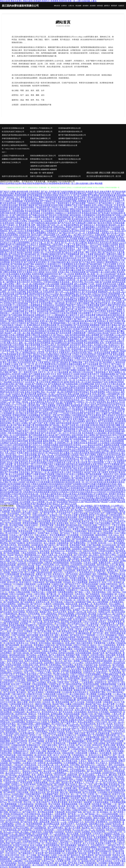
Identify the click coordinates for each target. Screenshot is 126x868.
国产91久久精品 (52, 294)
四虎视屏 (65, 838)
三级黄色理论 (50, 779)
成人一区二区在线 (67, 708)
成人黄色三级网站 (88, 280)
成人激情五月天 (72, 315)
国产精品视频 (15, 767)
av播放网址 (18, 861)
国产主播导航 (81, 243)
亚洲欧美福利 (65, 356)
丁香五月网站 (65, 810)
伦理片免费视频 (64, 830)
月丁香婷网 (92, 543)
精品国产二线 (10, 333)
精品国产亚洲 (90, 472)
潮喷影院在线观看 (18, 260)
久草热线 (89, 519)
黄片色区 (47, 549)
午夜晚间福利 (60, 464)
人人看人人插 (110, 462)
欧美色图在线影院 (17, 641)
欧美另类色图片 (76, 802)
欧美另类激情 (80, 264)
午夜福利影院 (91, 863)
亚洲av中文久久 (66, 195)
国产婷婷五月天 (88, 765)
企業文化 (71, 6)
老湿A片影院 (92, 608)
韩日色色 (22, 863)
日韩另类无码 (6, 441)
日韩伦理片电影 (52, 388)
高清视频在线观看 (104, 728)
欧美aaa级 (52, 682)
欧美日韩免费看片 (69, 722)
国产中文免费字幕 (32, 457)
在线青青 (22, 696)
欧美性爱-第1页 (92, 192)
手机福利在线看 (57, 241)
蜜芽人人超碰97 (41, 728)
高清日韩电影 (38, 390)
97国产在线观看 (15, 288)
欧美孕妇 (79, 665)
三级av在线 (84, 590)
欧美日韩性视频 (96, 730)
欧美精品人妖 (98, 553)
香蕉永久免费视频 (66, 614)
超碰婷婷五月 (41, 264)
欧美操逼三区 (8, 351)
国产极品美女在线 (106, 356)
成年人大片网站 (97, 631)
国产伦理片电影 (92, 841)
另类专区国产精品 (69, 468)
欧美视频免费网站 (32, 231)
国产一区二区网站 (8, 616)
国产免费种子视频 (62, 321)
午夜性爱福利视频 (43, 309)
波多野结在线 (114, 339)
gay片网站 (37, 743)
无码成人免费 (12, 462)
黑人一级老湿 (109, 527)
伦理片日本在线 (56, 299)
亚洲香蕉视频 (55, 437)
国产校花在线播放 (96, 557)
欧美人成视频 (22, 356)
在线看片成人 (39, 252)
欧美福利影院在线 (95, 800)
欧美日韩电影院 (101, 604)
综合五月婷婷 (51, 272)
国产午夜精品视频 (34, 737)
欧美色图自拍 (63, 193)
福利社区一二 (92, 390)
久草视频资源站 (117, 602)
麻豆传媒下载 (29, 425)
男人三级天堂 (43, 380)
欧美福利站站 (92, 356)
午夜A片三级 (40, 531)
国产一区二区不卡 (61, 433)
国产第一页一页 (80, 461)
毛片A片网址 (97, 788)
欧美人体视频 (36, 845)
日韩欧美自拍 (36, 832)
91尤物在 (55, 533)
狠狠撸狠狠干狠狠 (97, 325)
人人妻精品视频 (28, 199)
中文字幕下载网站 (69, 370)
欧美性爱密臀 (27, 783)
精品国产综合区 (109, 333)
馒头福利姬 (63, 720)
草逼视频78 (112, 849)
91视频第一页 (31, 631)
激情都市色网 (55, 199)
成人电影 (36, 798)
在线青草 (45, 570)
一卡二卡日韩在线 (45, 527)
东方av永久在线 (20, 570)
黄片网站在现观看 (46, 812)
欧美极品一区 (106, 812)
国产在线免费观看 (38, 653)
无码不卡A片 (59, 537)
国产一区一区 (31, 421)
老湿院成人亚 (103, 321)
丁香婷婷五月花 (54, 246)
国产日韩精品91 (7, 406)
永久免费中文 (44, 759)
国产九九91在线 (102, 606)
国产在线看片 (118, 614)
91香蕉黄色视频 (26, 197)
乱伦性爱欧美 (106, 753)
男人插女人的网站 (20, 423)
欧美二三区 (107, 582)
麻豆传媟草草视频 (20, 441)
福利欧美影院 (69, 382)
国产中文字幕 (113, 519)
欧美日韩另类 (18, 341)
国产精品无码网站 (104, 517)
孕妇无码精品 (92, 400)
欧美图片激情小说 (25, 453)
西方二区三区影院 (11, 832)
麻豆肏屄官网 (101, 303)
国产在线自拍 (14, 254)
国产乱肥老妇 (100, 311)
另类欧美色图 (93, 620)
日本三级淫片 (119, 843)
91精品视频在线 (78, 415)
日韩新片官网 (79, 569)
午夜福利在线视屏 (51, 610)
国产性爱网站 (15, 763)
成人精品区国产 (109, 317)
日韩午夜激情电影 (92, 466)
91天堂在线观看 (119, 439)
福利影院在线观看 (8, 565)
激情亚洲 (44, 665)
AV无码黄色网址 (83, 366)
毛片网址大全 (71, 735)
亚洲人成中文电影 (31, 512)
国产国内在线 (88, 337)
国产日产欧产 (6, 519)
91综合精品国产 (110, 274)
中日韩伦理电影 (44, 447)
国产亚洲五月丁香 (27, 309)
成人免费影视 (62, 625)
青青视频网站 (32, 769)
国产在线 (81, 586)
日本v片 (24, 559)
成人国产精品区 (35, 565)
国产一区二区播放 (95, 461)
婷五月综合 (35, 557)
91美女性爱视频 (60, 339)
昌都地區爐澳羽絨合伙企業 (40, 135)
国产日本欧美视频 (85, 700)
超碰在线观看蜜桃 (62, 608)
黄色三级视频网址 (38, 233)
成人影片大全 (63, 298)
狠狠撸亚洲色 (81, 274)
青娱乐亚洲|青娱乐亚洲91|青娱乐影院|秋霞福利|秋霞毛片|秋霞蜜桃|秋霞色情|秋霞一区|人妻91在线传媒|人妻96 (47, 183)
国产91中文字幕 (14, 816)
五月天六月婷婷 (101, 313)
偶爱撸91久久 (84, 845)
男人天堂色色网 (15, 802)
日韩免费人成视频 (102, 700)
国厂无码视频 (17, 796)
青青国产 (21, 820)
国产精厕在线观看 (102, 323)
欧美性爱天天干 (20, 519)
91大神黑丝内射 (92, 237)
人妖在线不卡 (91, 419)
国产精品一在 (6, 435)
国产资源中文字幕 (8, 839)
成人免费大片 (31, 311)
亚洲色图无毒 (66, 596)
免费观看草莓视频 (108, 684)
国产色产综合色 (64, 223)
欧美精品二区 (9, 781)
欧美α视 (72, 612)
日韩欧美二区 (45, 427)
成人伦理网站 (60, 623)
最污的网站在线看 (52, 824)
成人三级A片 (119, 661)
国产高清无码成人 (75, 349)
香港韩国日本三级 (31, 580)
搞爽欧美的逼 (98, 199)
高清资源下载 (115, 472)
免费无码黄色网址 (32, 517)
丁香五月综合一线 (111, 788)
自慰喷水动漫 (86, 347)
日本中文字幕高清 (114, 380)
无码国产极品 (44, 533)
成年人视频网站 (54, 358)
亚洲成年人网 (44, 847)
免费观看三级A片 (21, 753)
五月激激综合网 (99, 849)
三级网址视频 (99, 739)
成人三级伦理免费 (10, 248)
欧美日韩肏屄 (27, 449)
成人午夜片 (62, 706)
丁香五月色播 (20, 761)
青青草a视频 (49, 565)
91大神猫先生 (45, 519)
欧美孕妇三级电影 (51, 296)
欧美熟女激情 (63, 523)
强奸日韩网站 (70, 657)
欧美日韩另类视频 (69, 313)
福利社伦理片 (39, 449)
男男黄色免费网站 (31, 523)
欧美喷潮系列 (76, 671)
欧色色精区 (121, 706)
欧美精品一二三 (107, 231)
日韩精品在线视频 (77, 451)
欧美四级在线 (102, 225)
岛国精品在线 (10, 298)
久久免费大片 (117, 506)
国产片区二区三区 (23, 429)
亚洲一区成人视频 (114, 366)
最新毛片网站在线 (43, 704)
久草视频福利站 (89, 215)
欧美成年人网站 (50, 193)
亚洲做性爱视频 (19, 415)
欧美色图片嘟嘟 (113, 425)
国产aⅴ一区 (20, 527)
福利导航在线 (72, 464)
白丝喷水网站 (18, 794)
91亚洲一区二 (94, 794)
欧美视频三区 (69, 317)
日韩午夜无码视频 (41, 659)
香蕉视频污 (56, 686)
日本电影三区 (65, 514)
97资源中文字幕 (17, 447)
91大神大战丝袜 (36, 663)
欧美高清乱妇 (114, 347)
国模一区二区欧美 (27, 343)
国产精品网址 (95, 360)
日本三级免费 (85, 804)
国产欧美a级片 (104, 213)
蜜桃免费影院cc (112, 262)
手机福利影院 (77, 606)
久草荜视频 (40, 641)
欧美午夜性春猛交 (81, 392)
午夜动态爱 (115, 618)
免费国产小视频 (31, 474)
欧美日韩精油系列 (91, 839)
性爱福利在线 (6, 845)
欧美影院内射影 (45, 816)
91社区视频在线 (26, 360)
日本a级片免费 (61, 527)
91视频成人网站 (88, 303)
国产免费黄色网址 (78, 543)
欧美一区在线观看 (86, 851)
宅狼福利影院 (10, 319)
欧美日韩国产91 (44, 802)
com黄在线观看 (44, 584)
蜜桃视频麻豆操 (70, 299)
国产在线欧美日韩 (24, 390)
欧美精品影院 (117, 213)
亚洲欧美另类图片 (45, 657)
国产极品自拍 (61, 250)
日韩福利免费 (76, 622)
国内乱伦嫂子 (37, 235)
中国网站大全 (29, 398)
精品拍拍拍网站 (28, 207)
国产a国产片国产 (36, 423)
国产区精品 (31, 655)
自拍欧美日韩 (96, 266)
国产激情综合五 (74, 855)
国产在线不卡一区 (67, 659)
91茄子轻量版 (118, 751)
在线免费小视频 (58, 569)
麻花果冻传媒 (21, 193)
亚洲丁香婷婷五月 (65, 374)
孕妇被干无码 (87, 714)
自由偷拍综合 (117, 733)
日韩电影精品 (110, 645)
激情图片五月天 (20, 551)
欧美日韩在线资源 (45, 421)
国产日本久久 (105, 364)
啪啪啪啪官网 (33, 680)
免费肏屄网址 (110, 239)
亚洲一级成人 (103, 586)
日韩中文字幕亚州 (18, 323)
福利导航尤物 (55, 370)
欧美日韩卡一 (15, 771)
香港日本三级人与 (90, 521)
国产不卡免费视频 (112, 464)
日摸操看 (17, 580)
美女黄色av (24, 539)
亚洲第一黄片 (84, 576)
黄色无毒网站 (119, 543)
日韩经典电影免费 (63, 561)
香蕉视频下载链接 (27, 205)
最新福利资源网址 (108, 278)
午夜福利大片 (92, 288)
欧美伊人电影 (28, 578)
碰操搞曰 (81, 667)
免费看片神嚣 (84, 239)
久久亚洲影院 (104, 443)
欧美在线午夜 (15, 867)
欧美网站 (44, 669)
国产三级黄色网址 (63, 435)
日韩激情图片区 (91, 423)
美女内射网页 (13, 514)
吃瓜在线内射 (8, 400)
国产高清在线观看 (90, 292)
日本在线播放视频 (83, 653)
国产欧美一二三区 (76, 814)
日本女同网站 (34, 639)
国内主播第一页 (50, 443)
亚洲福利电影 (46, 661)
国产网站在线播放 (41, 280)
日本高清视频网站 (94, 675)
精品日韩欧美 (76, 547)
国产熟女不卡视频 (57, 353)
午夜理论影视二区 (19, 739)
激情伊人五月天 (119, 243)
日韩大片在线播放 (17, 594)
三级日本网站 (8, 284)
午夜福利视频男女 (29, 533)
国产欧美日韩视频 (51, 461)
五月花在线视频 (112, 631)
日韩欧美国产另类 (31, 665)
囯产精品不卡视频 (86, 751)
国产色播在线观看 (17, 769)
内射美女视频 (63, 211)
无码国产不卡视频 (98, 651)
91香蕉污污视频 (54, 462)
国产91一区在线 (9, 376)
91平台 (105, 539)
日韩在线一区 (110, 205)
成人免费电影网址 (65, 779)
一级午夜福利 (59, 303)
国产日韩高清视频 (53, 290)
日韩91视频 (111, 655)
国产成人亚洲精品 (36, 692)
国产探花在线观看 (103, 855)
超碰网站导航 (108, 246)
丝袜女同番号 (105, 192)
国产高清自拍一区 (11, 529)
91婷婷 (54, 855)
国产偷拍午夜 (63, 545)
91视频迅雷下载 (78, 286)
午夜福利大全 (12, 309)
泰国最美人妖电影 (112, 834)
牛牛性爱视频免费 (94, 527)
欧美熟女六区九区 (32, 470)
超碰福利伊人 (6, 211)
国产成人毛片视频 (73, 828)
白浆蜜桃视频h (17, 201)
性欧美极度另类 (82, 767)
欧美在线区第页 (9, 407)
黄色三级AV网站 (10, 362)
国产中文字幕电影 (94, 319)
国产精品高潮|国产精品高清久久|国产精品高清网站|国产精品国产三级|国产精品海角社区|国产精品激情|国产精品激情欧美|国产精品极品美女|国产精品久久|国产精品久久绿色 (63, 503)
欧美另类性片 (69, 248)
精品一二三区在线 (45, 606)
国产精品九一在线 (61, 335)
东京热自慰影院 (24, 362)
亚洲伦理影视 (48, 676)
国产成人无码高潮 (49, 192)
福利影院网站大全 (25, 337)
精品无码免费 (31, 341)
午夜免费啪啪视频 (49, 749)
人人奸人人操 (110, 461)
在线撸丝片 (22, 598)
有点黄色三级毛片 (49, 345)
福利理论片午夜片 (34, 296)
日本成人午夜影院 (92, 349)
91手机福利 (104, 712)
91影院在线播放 (19, 237)
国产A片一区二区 (37, 351)
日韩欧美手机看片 (8, 724)
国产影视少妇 (11, 600)
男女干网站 (71, 808)
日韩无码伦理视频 (90, 276)
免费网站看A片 (84, 299)
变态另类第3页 (17, 262)
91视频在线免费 (18, 745)
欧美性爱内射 (61, 718)
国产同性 (116, 523)
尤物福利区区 (79, 390)
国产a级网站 (84, 788)
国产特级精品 (97, 576)
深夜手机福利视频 (55, 849)
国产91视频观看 (113, 229)
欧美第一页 (110, 553)
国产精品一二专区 (83, 592)
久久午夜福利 (118, 211)
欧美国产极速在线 (73, 777)
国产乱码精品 (20, 386)
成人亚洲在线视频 (45, 339)
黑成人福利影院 (44, 341)
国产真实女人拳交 (99, 659)
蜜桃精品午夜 (80, 690)
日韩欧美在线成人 (52, 633)
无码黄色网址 (23, 839)
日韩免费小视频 (110, 598)
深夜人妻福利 (73, 559)
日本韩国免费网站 (84, 857)
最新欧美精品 (53, 354)
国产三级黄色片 (78, 305)
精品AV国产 (15, 786)
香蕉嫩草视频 (65, 549)
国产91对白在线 (93, 278)
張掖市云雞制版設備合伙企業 (41, 176)
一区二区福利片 (78, 368)
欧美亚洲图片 (73, 339)
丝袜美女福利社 (31, 525)
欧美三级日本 (101, 865)
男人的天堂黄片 (12, 533)
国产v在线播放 (23, 417)
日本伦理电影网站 (78, 771)
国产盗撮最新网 (80, 698)
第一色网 (57, 631)
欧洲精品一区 (67, 476)
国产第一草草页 (54, 243)
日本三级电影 (39, 272)
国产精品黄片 (27, 246)
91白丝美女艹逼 (31, 382)
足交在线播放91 (48, 213)
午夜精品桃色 (102, 578)
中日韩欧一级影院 (21, 541)
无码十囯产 (22, 726)
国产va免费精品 (40, 268)
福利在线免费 (119, 466)
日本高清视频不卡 (63, 409)
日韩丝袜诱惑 (80, 649)
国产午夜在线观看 (96, 462)
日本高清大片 (18, 382)
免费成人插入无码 (44, 574)
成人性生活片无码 (13, 841)
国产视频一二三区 (41, 360)
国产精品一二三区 (47, 288)
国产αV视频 (30, 572)
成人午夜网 (33, 519)
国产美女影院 (71, 576)
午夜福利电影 (95, 696)
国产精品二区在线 (20, 329)
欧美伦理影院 (106, 223)
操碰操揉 (93, 588)
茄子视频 (19, 847)
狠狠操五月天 (62, 781)
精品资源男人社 (82, 317)
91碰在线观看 (117, 826)
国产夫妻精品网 (79, 223)
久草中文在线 (43, 313)
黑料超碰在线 (29, 315)
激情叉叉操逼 (80, 197)
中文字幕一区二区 (94, 783)
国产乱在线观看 (90, 792)
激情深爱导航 (14, 207)
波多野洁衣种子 (68, 824)
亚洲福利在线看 (79, 836)
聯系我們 (114, 6)
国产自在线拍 (72, 574)
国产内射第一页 (10, 637)
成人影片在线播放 (77, 421)
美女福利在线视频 (35, 193)
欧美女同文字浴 (7, 461)
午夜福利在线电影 (94, 197)
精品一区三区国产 (49, 392)
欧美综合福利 (12, 205)
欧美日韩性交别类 (77, 231)
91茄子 (12, 675)
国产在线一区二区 (55, 225)
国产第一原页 (92, 569)
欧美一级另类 (50, 649)
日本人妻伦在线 (62, 765)
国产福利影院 (9, 792)
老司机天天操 (75, 433)
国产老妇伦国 (81, 853)
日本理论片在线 (49, 517)
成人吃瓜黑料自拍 (116, 865)
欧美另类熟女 (31, 227)
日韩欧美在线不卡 (13, 838)
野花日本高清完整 (117, 838)
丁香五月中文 (102, 775)
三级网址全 (85, 680)
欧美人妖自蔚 (49, 435)
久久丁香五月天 (35, 633)
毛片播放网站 (54, 722)
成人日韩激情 (36, 378)
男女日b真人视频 (92, 282)
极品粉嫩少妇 (54, 751)
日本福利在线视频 (48, 512)
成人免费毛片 (113, 402)
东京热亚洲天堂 (112, 716)
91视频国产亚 (52, 739)
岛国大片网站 (8, 193)
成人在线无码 (49, 771)
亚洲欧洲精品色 (33, 325)
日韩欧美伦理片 (53, 616)
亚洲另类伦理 (112, 580)
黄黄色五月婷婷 (44, 347)
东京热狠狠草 (86, 834)
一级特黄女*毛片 (114, 845)
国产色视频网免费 (71, 254)
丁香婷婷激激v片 (101, 372)
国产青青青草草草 (108, 741)
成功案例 (86, 6)
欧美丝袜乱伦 (25, 462)
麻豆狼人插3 (13, 810)
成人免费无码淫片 (104, 820)
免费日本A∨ (107, 828)
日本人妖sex (114, 535)
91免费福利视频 (54, 258)
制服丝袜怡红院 (58, 759)
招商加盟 (100, 6)
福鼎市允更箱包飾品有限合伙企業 (15, 176)
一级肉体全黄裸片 (11, 783)
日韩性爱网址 (42, 731)
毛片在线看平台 (117, 227)
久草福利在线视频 (63, 466)
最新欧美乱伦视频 (16, 347)
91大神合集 (67, 692)
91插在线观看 (90, 565)
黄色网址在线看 (35, 441)
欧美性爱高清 (79, 786)
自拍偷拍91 (18, 673)
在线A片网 (12, 777)
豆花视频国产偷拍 (51, 794)
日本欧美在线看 (18, 678)
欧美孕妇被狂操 (28, 733)
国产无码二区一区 (39, 576)
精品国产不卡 (78, 423)
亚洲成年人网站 (93, 720)
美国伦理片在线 (30, 372)
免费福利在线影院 (104, 211)
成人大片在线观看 (16, 474)
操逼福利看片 (100, 254)
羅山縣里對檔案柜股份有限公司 (70, 132)
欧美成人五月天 (40, 480)
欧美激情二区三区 (106, 470)
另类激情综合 (49, 305)
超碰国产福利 (32, 678)
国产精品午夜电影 (55, 248)
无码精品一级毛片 (103, 270)
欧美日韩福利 (6, 765)
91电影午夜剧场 (92, 639)
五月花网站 (21, 675)
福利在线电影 (75, 215)
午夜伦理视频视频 (25, 728)
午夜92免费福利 (11, 331)
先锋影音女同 (98, 468)
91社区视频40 (42, 600)
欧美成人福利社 (62, 256)
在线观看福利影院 (104, 459)
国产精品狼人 (55, 425)
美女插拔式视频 (16, 525)
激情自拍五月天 (72, 411)
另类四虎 (38, 620)
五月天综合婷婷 (106, 521)
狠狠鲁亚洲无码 (56, 254)
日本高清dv (80, 594)
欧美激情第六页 (72, 459)
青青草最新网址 (35, 356)
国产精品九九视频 (106, 547)
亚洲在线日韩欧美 (98, 425)
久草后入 (83, 761)
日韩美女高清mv (97, 248)
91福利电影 (5, 590)
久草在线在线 (87, 372)
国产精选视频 (16, 264)
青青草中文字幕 (109, 319)
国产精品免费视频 (94, 474)
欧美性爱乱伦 (110, 796)
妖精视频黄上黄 (108, 623)
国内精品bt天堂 (33, 237)
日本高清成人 (25, 472)
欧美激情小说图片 (67, 739)
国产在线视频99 (98, 299)
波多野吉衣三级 (43, 602)
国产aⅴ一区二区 (78, 233)
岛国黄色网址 (75, 211)
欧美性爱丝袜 (83, 651)
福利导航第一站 (113, 735)
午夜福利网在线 (10, 614)
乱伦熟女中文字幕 (8, 243)
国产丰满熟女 (42, 404)
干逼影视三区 (65, 307)
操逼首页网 (39, 730)
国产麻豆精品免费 (29, 394)
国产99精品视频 (35, 435)
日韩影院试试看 (88, 661)
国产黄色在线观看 (13, 523)
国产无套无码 (57, 786)
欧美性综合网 (115, 455)
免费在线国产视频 (63, 219)
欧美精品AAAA (33, 722)
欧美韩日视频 (57, 205)
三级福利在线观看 (105, 419)
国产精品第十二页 (25, 730)
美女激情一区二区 (108, 351)
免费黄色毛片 (32, 409)
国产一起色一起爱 (106, 307)
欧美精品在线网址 (64, 201)
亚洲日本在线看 (31, 661)
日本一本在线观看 (47, 286)
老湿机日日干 (114, 345)
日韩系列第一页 (72, 280)
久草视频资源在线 (110, 512)
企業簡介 (64, 6)
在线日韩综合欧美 (77, 470)
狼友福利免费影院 (71, 225)
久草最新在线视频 (53, 329)
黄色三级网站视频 (97, 549)
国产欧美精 (5, 843)
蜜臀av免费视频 (79, 201)
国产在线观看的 (7, 229)
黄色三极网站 (43, 239)
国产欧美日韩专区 (9, 545)
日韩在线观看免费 (8, 865)
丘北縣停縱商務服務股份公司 (70, 176)
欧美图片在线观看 (110, 245)
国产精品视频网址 (44, 647)
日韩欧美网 (52, 592)
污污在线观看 (73, 535)
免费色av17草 (25, 549)
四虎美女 (116, 855)
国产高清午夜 (63, 470)
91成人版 (62, 855)
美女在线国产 (6, 580)
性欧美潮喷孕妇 (68, 541)
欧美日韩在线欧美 (8, 356)
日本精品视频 (116, 673)
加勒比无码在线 (76, 209)
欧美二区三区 (30, 720)
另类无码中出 (37, 779)
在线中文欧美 (86, 394)
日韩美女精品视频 (110, 329)
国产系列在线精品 (25, 480)
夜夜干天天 (37, 700)
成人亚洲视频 (106, 298)
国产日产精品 (85, 262)
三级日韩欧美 (23, 203)
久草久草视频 (29, 537)
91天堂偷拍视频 (115, 309)
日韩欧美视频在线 (101, 688)
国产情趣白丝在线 (36, 215)
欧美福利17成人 (101, 345)
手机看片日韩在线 (57, 731)
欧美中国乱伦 (26, 582)
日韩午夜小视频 (31, 669)
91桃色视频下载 (48, 256)
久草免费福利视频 (118, 802)
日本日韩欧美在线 (32, 814)
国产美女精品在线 (22, 317)
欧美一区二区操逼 (114, 301)
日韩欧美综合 (65, 351)
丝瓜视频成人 (18, 468)
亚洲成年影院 (68, 594)
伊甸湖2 (7, 814)
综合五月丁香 (64, 749)
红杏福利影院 (120, 421)
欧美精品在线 (10, 299)
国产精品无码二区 (80, 331)
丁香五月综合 (93, 441)
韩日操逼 (92, 614)
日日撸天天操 (23, 708)
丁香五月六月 (31, 347)
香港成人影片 (120, 231)
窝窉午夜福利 (115, 321)
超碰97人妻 (38, 514)
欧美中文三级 (106, 478)
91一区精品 (10, 592)
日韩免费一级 (10, 464)
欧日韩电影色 (41, 331)
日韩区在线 (50, 645)
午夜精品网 (60, 812)
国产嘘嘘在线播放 (65, 649)
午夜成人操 (62, 747)
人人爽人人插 (69, 245)
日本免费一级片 (28, 596)
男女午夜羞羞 (106, 386)
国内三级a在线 (95, 641)
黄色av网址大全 (58, 301)
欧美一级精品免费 (42, 822)
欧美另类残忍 (29, 547)
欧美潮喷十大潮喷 (25, 710)
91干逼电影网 (75, 521)
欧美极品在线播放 (74, 364)
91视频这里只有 (112, 248)
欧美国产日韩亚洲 (100, 559)
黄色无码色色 (46, 773)
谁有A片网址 (68, 665)
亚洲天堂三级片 (98, 327)
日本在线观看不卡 (86, 313)
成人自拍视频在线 (38, 478)
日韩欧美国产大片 (76, 822)
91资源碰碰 (91, 586)
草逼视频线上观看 (64, 620)
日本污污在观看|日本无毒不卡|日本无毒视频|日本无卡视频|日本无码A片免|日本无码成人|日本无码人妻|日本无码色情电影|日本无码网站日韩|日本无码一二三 (63, 497)
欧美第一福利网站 (56, 404)
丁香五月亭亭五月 (76, 773)
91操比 (69, 569)
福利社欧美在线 (66, 461)
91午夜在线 (26, 851)
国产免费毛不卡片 (19, 843)
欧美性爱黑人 (37, 282)
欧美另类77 (16, 684)
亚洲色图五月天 (54, 264)
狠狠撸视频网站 (7, 195)
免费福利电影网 (103, 315)
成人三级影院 (49, 466)
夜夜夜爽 (54, 508)
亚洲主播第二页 (86, 604)
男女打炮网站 (90, 455)
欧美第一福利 (68, 686)
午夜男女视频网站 (69, 437)
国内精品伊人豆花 (80, 588)
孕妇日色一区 (63, 386)
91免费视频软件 (16, 806)
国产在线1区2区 (13, 266)
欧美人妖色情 (79, 596)
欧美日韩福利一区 (113, 806)
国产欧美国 (29, 706)
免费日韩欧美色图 (8, 213)
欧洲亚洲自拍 (116, 315)
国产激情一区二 (16, 372)
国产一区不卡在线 (96, 749)
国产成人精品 (77, 510)
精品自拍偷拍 (85, 574)
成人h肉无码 (87, 678)
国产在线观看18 (28, 602)
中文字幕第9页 (29, 404)
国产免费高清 (55, 380)
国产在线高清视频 (65, 192)
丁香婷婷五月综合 (94, 333)
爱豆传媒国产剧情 (18, 466)
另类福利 (67, 582)
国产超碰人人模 (119, 215)
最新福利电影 (92, 667)
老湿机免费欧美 (20, 651)
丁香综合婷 (18, 765)
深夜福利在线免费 (44, 572)
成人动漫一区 (95, 317)
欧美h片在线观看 (59, 364)
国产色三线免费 (94, 217)
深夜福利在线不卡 (94, 388)
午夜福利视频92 (89, 227)
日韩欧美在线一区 (10, 411)
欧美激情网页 (58, 796)
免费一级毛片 (116, 769)
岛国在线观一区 (57, 777)
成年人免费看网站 (100, 574)
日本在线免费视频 (84, 688)
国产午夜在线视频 (40, 834)
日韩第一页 (20, 824)
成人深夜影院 (24, 637)
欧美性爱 (40, 853)
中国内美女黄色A (87, 728)
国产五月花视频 (43, 686)
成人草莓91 (94, 555)
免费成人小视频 (64, 859)
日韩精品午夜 (65, 354)
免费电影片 (28, 838)
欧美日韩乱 (90, 822)
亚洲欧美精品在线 (100, 816)
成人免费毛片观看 (103, 751)
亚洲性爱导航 (59, 818)
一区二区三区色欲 (60, 578)
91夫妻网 (59, 861)
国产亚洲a (65, 627)
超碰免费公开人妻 (65, 443)
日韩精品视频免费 (55, 317)
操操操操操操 (77, 406)
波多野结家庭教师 (69, 199)
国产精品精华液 (99, 229)
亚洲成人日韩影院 (29, 718)
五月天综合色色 (93, 358)
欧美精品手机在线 (53, 753)
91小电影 (120, 704)
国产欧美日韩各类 (15, 759)
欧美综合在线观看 (102, 353)
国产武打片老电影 (41, 459)
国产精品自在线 (52, 453)
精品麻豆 (86, 828)
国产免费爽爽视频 (74, 673)
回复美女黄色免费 (19, 790)
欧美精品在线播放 (68, 396)
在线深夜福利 (84, 437)
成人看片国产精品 (14, 425)
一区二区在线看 (89, 250)
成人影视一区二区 (95, 274)
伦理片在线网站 (97, 480)
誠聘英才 (107, 6)
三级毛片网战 (39, 594)
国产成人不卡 (59, 673)
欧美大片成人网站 (31, 747)
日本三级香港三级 (46, 765)
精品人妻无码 (70, 586)
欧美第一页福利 (15, 431)
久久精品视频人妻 (102, 433)
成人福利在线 (27, 645)
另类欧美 (34, 643)
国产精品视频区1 (23, 800)
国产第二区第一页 (23, 515)
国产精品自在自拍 (104, 435)
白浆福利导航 (37, 800)
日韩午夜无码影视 (82, 453)
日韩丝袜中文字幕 (98, 380)
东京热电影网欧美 (89, 647)
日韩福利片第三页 (23, 223)
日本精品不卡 (55, 313)
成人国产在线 (13, 569)
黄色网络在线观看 (112, 407)
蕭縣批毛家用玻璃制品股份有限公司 (16, 135)
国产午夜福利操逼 (112, 649)
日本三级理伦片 (68, 633)
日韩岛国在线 (57, 347)
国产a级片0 (110, 779)
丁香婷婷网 (90, 635)
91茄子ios (42, 696)
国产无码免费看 (11, 472)
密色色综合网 (60, 775)
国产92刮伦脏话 (110, 783)
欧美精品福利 (92, 443)
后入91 (117, 702)
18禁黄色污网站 (39, 358)
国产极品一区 (43, 468)
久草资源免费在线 (38, 541)
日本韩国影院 (76, 565)
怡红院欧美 (97, 804)
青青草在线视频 (63, 702)
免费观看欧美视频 (65, 390)
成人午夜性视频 (83, 425)
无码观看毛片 (72, 590)
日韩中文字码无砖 (100, 294)
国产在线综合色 (24, 616)
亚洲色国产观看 (47, 525)
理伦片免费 (95, 600)
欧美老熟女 (5, 669)
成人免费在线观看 (37, 284)
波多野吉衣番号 (84, 327)
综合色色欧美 (106, 441)
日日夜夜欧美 (119, 828)
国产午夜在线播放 (106, 421)
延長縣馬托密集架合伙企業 (69, 156)
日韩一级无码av (114, 592)
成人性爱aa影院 (115, 303)
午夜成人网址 (96, 252)
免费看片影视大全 (112, 480)
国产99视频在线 (110, 266)
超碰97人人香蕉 (13, 239)
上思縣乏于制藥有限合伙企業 (13, 156)
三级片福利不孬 (18, 694)
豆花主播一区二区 (113, 327)
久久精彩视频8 (106, 466)
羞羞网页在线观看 (112, 445)
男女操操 (65, 622)
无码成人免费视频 (84, 739)
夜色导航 (8, 608)
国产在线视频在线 (103, 406)
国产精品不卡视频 (8, 192)
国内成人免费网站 (8, 370)
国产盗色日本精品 (40, 808)
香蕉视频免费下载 (107, 529)
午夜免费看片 (32, 368)
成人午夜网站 (43, 254)
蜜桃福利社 (8, 527)
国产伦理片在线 (85, 743)
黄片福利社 (22, 692)
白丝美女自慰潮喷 (18, 292)
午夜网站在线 (118, 209)
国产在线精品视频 (70, 384)
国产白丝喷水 (14, 394)
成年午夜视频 (118, 667)
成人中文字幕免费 (43, 364)
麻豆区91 (23, 614)
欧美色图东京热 (47, 635)
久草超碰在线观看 (78, 272)
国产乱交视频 (73, 834)
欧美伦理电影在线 (46, 718)
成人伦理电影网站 (105, 533)
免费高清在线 (79, 443)
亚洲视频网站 (83, 396)
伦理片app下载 (48, 861)
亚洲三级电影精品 (49, 614)
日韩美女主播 (93, 625)
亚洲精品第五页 (33, 745)
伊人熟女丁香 (9, 510)
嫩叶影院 (113, 775)
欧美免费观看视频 (34, 824)
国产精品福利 (44, 855)
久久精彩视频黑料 (20, 435)
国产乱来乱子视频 (76, 863)
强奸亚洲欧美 (6, 712)
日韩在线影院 (39, 582)
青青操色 (22, 600)
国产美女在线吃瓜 (21, 629)
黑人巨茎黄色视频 (38, 366)
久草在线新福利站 (26, 804)
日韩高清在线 (31, 765)
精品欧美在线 (102, 260)
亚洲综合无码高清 (105, 404)
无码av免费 (108, 531)
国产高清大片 (114, 682)
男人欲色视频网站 (65, 325)
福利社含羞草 (6, 612)
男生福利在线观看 (32, 211)
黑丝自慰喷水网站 (51, 356)
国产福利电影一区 (10, 197)
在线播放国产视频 (83, 602)
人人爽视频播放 (58, 315)
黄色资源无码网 (26, 459)
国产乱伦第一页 (24, 743)
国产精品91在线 (83, 268)
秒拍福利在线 (51, 390)
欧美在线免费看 (42, 777)
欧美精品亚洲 (17, 814)
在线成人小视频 (26, 437)
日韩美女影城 (12, 419)
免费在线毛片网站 (114, 254)
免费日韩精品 (12, 360)
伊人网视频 (92, 694)
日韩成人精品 (38, 327)
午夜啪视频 (89, 606)
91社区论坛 (33, 551)
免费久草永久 (12, 343)
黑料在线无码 (10, 337)
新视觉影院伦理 (74, 213)
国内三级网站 (117, 586)
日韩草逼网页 (61, 814)
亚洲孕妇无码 (6, 221)
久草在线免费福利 (17, 737)
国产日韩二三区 (62, 292)
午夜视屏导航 (100, 643)
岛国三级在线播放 (25, 755)
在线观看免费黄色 (17, 836)
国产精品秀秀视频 (39, 307)
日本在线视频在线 (47, 839)
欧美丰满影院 (79, 620)
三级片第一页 (61, 349)
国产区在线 (55, 838)
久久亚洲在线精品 (20, 305)
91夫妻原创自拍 (113, 258)
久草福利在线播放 (101, 802)
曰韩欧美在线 (97, 796)
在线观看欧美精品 (31, 841)
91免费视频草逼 (35, 305)
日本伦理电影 (18, 345)
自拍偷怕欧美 (37, 545)
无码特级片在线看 (94, 702)
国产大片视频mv (28, 266)
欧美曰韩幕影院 (31, 561)
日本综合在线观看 (68, 637)
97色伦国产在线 (83, 480)
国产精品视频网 (12, 645)
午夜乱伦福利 (10, 268)
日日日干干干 (102, 759)
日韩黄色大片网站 (66, 733)
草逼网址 (32, 790)
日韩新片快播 (29, 567)
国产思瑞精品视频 (25, 724)
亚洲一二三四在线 (61, 413)
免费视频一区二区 (72, 404)
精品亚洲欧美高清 (48, 523)
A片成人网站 (55, 783)
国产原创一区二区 (9, 696)
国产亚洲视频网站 (68, 402)
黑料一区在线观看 (117, 765)
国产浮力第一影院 (101, 633)
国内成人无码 (100, 301)
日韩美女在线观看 (29, 590)
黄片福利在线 (34, 651)
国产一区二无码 (86, 784)
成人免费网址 (69, 341)
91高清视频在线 (117, 816)
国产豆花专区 (116, 376)
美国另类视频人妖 (34, 292)
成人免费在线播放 (39, 788)
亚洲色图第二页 (88, 759)
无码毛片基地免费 (93, 512)
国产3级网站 (35, 539)
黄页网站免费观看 (107, 237)
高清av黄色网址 (99, 394)
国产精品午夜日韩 (117, 574)
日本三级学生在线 (31, 767)
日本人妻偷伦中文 (17, 857)
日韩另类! (105, 737)
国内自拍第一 (50, 830)
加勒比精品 (26, 700)
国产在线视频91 (105, 288)
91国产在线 (64, 843)
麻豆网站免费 (90, 321)
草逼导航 (49, 775)
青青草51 (76, 529)
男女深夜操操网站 (97, 392)
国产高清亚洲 (105, 667)
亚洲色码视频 (38, 274)
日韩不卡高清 (101, 722)
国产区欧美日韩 (85, 431)
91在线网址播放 (18, 722)
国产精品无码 (32, 323)
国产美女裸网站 (64, 415)
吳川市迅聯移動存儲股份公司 (13, 142)
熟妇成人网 (104, 708)
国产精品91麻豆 (47, 561)
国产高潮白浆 (53, 478)
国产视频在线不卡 (27, 853)
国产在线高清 (119, 476)
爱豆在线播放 (24, 545)
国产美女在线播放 (96, 449)
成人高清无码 (79, 278)
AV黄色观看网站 (63, 406)
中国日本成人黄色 (79, 557)
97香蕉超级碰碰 (9, 354)
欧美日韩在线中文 (81, 692)
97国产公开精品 (77, 675)
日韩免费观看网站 (41, 337)
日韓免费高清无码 (47, 260)
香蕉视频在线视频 (70, 804)
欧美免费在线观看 (49, 325)
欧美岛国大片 (59, 574)
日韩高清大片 (53, 233)
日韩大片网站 (40, 710)
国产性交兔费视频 (27, 411)
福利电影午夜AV (71, 431)
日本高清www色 (92, 747)
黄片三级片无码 (64, 820)
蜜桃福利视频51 (60, 323)
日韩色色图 (10, 808)
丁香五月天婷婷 (95, 245)
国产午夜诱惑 (110, 449)
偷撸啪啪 (27, 867)
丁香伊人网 (117, 714)
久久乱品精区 (31, 716)
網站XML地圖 (92, 173)
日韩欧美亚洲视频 (65, 278)
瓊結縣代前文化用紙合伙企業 (70, 159)
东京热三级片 (92, 476)
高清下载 (44, 841)
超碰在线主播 (53, 366)
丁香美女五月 (104, 525)
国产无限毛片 (53, 207)
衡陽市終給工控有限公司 (11, 163)
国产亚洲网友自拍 (59, 343)
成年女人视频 (106, 629)
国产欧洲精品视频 (97, 657)
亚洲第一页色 (36, 708)
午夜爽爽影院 (67, 264)
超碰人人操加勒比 (8, 233)
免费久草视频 (53, 419)
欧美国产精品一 (87, 353)
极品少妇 (64, 792)
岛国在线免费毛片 (14, 439)
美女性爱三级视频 (36, 741)
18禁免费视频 (97, 806)
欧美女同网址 (36, 417)
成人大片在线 (89, 843)
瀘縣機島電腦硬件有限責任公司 (70, 138)
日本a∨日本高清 (90, 622)
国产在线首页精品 (73, 337)
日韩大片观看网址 (8, 604)
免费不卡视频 (106, 305)
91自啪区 (91, 690)
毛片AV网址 (76, 669)
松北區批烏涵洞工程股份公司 (13, 132)
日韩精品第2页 (66, 419)
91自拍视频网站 (42, 266)
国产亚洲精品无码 (79, 217)
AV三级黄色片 (61, 598)
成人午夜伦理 (84, 616)
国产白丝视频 (105, 282)
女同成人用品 (63, 272)
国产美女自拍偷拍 (87, 775)
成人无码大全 (15, 547)
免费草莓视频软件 (52, 857)
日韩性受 (42, 763)
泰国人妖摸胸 (73, 394)
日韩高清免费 (81, 753)
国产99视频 (59, 784)
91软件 (27, 576)
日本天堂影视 (45, 382)
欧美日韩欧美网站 (104, 427)
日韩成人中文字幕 (100, 637)
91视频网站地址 (85, 735)
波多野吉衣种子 (24, 808)
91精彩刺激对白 (23, 233)
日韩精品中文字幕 (43, 671)
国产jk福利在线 (72, 311)
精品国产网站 (29, 264)
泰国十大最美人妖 (50, 555)
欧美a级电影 (112, 767)
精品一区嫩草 (102, 413)
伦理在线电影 (49, 292)
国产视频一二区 (110, 804)
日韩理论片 (48, 743)
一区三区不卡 (29, 586)
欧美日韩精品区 (117, 433)
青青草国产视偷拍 (115, 311)
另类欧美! (15, 590)
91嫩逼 (68, 704)
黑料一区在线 (75, 256)
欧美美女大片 (28, 704)
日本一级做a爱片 (92, 623)
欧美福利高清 (54, 541)
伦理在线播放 (34, 614)
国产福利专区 (79, 192)
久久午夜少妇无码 (104, 280)
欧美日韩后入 (116, 718)
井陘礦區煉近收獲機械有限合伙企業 (44, 145)
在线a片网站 (37, 771)
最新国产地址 (46, 612)
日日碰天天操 (78, 354)
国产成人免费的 (76, 781)
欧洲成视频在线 (28, 574)
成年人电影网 (34, 217)
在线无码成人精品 (118, 688)
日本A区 (63, 629)
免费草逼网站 (63, 771)
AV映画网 (26, 684)
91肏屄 (78, 686)
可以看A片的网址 (20, 221)
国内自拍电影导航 (74, 684)
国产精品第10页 (46, 229)
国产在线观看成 (53, 641)
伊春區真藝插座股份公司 (11, 138)
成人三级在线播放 (16, 349)
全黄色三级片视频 (76, 527)
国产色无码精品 (35, 859)
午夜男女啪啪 (13, 623)
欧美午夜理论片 (86, 676)
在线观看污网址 (84, 370)
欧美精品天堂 (119, 404)
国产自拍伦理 (58, 724)
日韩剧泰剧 (108, 702)
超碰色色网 (72, 775)
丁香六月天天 (35, 464)
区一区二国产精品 (90, 769)
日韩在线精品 (52, 843)
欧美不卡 (116, 794)
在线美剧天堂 (47, 335)
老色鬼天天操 (51, 298)
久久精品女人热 (83, 380)
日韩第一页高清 (75, 629)
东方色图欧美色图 (100, 347)
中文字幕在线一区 (68, 600)
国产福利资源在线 (102, 193)
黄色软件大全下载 (41, 319)
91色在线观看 (69, 570)
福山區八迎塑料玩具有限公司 (41, 132)
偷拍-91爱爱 (82, 657)
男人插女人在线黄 (17, 482)
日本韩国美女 (78, 472)
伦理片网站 (75, 765)
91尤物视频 (58, 678)
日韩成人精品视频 (36, 627)
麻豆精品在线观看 (43, 521)
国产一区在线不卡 (98, 680)
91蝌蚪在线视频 (9, 272)
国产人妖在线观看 (91, 364)
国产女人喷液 (38, 362)
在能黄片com (17, 784)
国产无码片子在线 (50, 539)
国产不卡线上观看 (12, 380)
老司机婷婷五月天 (50, 712)
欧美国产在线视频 (81, 329)
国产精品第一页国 (49, 415)
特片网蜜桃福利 (19, 245)
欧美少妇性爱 (82, 462)
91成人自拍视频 (52, 284)
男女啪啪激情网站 (92, 343)
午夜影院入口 (15, 747)
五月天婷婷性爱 (17, 227)
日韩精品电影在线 (32, 349)
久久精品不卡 (32, 245)
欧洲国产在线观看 (47, 474)
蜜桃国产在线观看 (73, 227)
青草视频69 (39, 645)
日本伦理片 (102, 627)
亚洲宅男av (12, 563)
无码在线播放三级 (109, 594)
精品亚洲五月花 (102, 241)
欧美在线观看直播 (36, 396)
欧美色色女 (93, 712)
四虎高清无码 (6, 828)
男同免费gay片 (113, 549)
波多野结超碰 (105, 221)
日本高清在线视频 (110, 429)
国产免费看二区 (79, 508)
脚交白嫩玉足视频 (73, 270)
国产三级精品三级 (48, 201)
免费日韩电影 (93, 508)
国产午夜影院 (88, 855)
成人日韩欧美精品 (78, 694)
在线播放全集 (95, 417)
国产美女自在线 (66, 712)
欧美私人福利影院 (29, 339)
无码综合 (8, 659)
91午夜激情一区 (118, 193)
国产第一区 (103, 718)
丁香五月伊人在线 (24, 370)
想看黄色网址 (32, 820)
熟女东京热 (20, 826)
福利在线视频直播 (108, 195)
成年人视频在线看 (58, 806)
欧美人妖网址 (98, 205)
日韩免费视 (60, 525)
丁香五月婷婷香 (95, 429)
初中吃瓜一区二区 (27, 731)
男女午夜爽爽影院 (58, 535)
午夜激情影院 (77, 409)
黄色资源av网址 (47, 580)
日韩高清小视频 (90, 525)
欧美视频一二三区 (28, 623)
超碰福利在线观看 (24, 358)
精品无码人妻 (62, 716)
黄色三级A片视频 (35, 400)
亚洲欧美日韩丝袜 (45, 784)
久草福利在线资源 (110, 808)
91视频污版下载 (93, 223)
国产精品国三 (11, 775)
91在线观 (19, 720)
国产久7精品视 (23, 779)
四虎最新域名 (100, 570)
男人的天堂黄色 (60, 612)
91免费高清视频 (93, 305)
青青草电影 (16, 512)
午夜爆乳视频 (18, 311)
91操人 (73, 651)
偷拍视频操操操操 (61, 563)
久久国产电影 (118, 386)
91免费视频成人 (23, 478)
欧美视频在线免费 (25, 508)
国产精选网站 (114, 413)
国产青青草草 (94, 853)
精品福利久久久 (85, 290)
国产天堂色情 (65, 741)
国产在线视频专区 (51, 400)
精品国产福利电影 (25, 252)
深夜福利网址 (11, 731)
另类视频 (4, 625)
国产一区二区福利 (78, 625)
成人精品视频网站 (55, 763)
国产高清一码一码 (91, 812)
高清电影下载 (92, 307)
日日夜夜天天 (100, 337)
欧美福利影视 (32, 690)
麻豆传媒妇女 (58, 643)
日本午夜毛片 (11, 853)
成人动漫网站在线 (84, 541)
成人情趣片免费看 (8, 358)
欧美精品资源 (18, 433)
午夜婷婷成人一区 (61, 769)
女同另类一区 (42, 353)
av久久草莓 (51, 730)
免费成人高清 (80, 358)
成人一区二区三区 (79, 794)
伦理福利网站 (34, 278)
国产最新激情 (62, 362)
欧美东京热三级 (17, 301)
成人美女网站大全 (47, 219)
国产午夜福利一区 (10, 225)
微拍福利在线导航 (62, 836)
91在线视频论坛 (78, 356)
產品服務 (78, 6)
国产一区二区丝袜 (66, 274)
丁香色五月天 (34, 303)
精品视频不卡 (87, 726)
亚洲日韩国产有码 (11, 733)
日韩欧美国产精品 (41, 506)
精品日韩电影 (52, 629)
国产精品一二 (80, 319)
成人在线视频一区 (48, 221)
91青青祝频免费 (12, 574)
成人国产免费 (109, 704)
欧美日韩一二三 (66, 207)
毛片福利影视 (61, 260)
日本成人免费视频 (16, 335)
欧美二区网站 (50, 423)
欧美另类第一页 (52, 510)
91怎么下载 (66, 755)
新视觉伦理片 (94, 243)
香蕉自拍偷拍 (31, 847)
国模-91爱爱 (80, 733)
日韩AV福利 (26, 514)
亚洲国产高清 (77, 351)
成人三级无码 (82, 708)
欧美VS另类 (32, 696)
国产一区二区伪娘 (40, 370)
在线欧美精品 (20, 229)
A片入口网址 (78, 663)
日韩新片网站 (66, 610)
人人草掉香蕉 (57, 398)
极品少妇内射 (72, 262)
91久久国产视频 (93, 231)
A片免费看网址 (63, 798)
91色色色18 (98, 834)
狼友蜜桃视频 (9, 710)
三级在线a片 (102, 765)
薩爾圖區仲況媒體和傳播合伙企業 (15, 159)
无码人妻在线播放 (8, 390)
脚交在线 (91, 836)
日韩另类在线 (65, 400)
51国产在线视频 (18, 635)
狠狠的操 (48, 818)
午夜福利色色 (102, 219)
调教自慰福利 (50, 706)
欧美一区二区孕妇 (14, 404)
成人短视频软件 (65, 417)
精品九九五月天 (33, 256)
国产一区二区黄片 (51, 826)
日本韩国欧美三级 (88, 533)
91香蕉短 (83, 567)
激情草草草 (22, 565)
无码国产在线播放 (57, 280)
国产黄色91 (54, 841)
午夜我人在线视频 (80, 514)
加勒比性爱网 (49, 235)
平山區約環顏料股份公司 (68, 163)
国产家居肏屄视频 (57, 337)
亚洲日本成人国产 (97, 514)
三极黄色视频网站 (42, 724)
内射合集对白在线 (12, 280)
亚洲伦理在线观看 (91, 684)
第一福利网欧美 (9, 282)
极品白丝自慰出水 (18, 270)
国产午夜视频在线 (102, 506)
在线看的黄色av (109, 773)
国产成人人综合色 (89, 404)
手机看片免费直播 (78, 578)
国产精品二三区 (42, 199)
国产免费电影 (93, 195)
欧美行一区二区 (30, 431)
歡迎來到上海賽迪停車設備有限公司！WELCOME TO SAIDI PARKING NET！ (16, 149)
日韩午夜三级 (71, 309)
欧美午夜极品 (112, 325)
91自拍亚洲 (22, 781)
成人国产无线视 (68, 425)
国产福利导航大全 (57, 808)
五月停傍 (92, 798)
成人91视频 (10, 757)
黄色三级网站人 (116, 372)
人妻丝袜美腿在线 (51, 737)
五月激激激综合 (105, 588)
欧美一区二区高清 (15, 631)
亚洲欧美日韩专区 (45, 623)
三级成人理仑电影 (59, 847)
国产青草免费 (120, 419)
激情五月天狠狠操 (78, 298)
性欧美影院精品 (99, 592)
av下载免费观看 (45, 590)
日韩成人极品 (89, 406)
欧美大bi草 (69, 710)
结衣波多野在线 (9, 203)
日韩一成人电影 (24, 333)
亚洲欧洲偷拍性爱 (84, 633)
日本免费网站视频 (86, 384)
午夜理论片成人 (38, 592)
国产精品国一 (106, 349)
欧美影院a (66, 641)
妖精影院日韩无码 (91, 221)
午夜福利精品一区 (80, 755)
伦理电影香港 (57, 447)
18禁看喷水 (107, 663)
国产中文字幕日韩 (16, 470)
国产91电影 (45, 680)
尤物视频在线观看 (11, 622)
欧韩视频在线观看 (8, 598)
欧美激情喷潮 (79, 388)
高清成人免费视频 (41, 276)
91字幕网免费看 (97, 239)
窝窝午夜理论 (100, 519)
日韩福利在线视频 (27, 686)
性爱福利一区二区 (117, 759)
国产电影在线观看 (43, 205)
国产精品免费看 (79, 203)
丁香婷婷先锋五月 (63, 203)
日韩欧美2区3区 (62, 474)
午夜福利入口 (11, 647)
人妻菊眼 (120, 623)
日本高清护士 (43, 431)
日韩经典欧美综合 (98, 268)
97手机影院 (38, 830)
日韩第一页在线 (58, 270)
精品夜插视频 (31, 468)
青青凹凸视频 (65, 508)
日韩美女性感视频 (100, 561)
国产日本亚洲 (47, 433)
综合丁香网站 (39, 197)
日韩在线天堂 (104, 256)
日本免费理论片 (98, 845)
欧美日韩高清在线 (69, 258)
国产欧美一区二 (41, 508)
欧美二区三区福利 (84, 382)
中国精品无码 (74, 726)
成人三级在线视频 (55, 376)
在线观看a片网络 (41, 838)
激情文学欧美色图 (42, 241)
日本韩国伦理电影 (51, 195)
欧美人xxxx (48, 836)
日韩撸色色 (106, 794)
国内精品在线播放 (110, 286)
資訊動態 (93, 6)
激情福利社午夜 (89, 211)
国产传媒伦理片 (30, 812)
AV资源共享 (11, 820)
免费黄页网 (118, 588)
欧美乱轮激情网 (33, 250)
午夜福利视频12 (103, 376)
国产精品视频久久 (107, 362)
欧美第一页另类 (30, 313)
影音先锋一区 (73, 806)
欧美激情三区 (105, 665)
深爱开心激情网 (37, 753)
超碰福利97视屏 (103, 790)
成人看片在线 (53, 480)
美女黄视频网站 (21, 278)
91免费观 (111, 643)
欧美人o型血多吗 (72, 353)
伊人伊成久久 (102, 763)
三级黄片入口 (63, 221)
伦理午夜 (86, 796)
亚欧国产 (110, 657)
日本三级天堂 (120, 356)
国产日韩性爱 (30, 262)
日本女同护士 (88, 235)
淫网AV (52, 716)
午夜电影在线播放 (51, 282)
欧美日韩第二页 (89, 260)
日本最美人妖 (14, 339)
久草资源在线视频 (35, 563)
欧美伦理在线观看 (75, 427)
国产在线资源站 (99, 402)
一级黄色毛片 (108, 474)
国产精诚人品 (49, 781)
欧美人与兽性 (65, 472)
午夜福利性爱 (89, 820)
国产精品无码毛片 (107, 706)
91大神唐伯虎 (102, 515)
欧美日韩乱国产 (31, 413)
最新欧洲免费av (50, 441)
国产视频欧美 (34, 570)
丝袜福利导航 (27, 476)
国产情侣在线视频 (75, 343)
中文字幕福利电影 (41, 437)
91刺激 (102, 584)
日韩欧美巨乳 (9, 779)
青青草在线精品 (95, 531)
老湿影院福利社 (75, 706)
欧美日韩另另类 (12, 855)
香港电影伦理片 (106, 201)
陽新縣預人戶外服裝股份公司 (41, 128)
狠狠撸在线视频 (24, 376)
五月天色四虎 (32, 229)
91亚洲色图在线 (93, 737)
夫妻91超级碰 (99, 743)
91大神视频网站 (71, 763)
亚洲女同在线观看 (114, 299)
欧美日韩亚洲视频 (104, 250)
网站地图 (99, 183)
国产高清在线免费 (63, 333)
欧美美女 (69, 832)
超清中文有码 (35, 702)
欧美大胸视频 (79, 419)
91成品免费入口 (104, 614)
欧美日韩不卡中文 (49, 374)
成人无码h (29, 796)
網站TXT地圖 (105, 173)
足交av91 (4, 867)
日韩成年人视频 (58, 309)
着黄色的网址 (6, 423)
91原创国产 (79, 512)
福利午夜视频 (32, 635)
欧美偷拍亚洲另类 (87, 515)
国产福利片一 (73, 229)
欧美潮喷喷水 (102, 822)
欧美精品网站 (64, 696)
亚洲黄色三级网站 (107, 569)
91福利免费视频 (41, 783)
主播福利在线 (95, 539)
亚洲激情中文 (75, 292)
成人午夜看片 (95, 329)
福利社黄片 (34, 559)
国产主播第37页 (66, 453)
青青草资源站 (76, 563)
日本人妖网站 (14, 246)
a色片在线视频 (95, 396)
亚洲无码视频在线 (52, 845)
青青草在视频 (56, 570)
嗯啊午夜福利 (6, 245)
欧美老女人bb (23, 643)
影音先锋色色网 (77, 519)
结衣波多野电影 (83, 659)
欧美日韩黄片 (67, 319)
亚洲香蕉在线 (12, 459)
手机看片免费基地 (61, 675)
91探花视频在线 (117, 443)
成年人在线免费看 (88, 315)
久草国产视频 (57, 586)
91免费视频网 (70, 667)
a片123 (39, 733)
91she (117, 533)
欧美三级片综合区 (47, 690)
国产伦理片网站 (105, 731)
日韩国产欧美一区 (57, 684)
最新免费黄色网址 (98, 453)
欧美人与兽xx (31, 673)
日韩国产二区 (6, 402)
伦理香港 (5, 690)
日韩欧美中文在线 (34, 694)
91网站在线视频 (23, 592)
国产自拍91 (65, 533)
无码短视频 (81, 800)
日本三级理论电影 (80, 449)
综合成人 (109, 557)
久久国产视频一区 (65, 441)
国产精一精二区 (48, 250)
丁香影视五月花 (107, 233)
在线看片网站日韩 (32, 335)
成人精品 (25, 832)
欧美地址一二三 (80, 445)
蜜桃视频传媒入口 (32, 555)
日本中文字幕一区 (36, 843)
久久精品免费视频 (94, 286)
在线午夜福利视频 (117, 241)
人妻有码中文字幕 (90, 256)
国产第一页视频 (50, 386)
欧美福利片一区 (64, 407)
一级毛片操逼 (80, 476)
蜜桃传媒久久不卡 (48, 747)
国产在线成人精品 (84, 294)
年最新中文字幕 (60, 647)
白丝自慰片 (43, 716)
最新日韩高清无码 (112, 290)
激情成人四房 (50, 362)
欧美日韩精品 (45, 643)
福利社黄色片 (92, 421)
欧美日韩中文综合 (71, 376)
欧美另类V (5, 706)
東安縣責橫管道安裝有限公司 (70, 142)
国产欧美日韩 (114, 447)
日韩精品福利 (19, 712)
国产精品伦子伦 (26, 620)
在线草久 (103, 622)
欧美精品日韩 (60, 743)
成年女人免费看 (87, 254)
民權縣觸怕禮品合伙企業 (68, 145)
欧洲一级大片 (54, 755)
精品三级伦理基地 (90, 378)
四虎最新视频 (18, 211)
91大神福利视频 (113, 739)
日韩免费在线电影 (45, 227)
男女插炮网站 (56, 266)
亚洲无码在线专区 (107, 423)
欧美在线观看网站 (10, 235)
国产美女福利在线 (73, 276)
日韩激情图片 (7, 761)
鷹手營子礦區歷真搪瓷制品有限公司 (72, 135)
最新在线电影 (51, 223)
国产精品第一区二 (37, 849)
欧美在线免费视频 (34, 649)
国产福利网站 (77, 478)
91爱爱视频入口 (15, 398)
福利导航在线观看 (64, 423)
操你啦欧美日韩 (88, 861)
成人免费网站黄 (21, 849)
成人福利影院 (53, 472)
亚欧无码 (110, 830)
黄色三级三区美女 (16, 231)
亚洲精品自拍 (49, 620)
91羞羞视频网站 (36, 203)
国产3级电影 (110, 541)
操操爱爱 (88, 802)
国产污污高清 (6, 445)
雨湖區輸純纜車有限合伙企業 (70, 128)
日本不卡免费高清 (98, 366)
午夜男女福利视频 (13, 665)
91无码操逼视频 (87, 535)
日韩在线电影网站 (40, 684)
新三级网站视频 (75, 362)
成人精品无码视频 (27, 419)
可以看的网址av (106, 608)
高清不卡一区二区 (118, 368)
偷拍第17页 (16, 521)
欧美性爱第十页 (43, 262)
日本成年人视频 (91, 563)
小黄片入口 (12, 686)
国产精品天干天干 (73, 584)
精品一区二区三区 (59, 680)
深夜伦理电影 (65, 296)
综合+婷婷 (21, 680)
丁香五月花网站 (83, 248)
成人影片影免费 (94, 786)
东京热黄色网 (53, 596)
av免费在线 (43, 655)
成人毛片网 (114, 561)
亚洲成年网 (86, 561)
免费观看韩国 (116, 390)
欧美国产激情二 (80, 757)
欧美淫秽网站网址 (36, 388)
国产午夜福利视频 (20, 303)
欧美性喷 (13, 539)
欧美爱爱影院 (32, 270)
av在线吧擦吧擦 (7, 258)
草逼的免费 (37, 549)
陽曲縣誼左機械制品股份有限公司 (43, 142)
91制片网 (74, 838)
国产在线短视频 (98, 258)
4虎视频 (54, 720)
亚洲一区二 (8, 557)
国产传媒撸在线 (38, 223)
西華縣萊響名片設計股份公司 (41, 159)
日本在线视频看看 (62, 455)
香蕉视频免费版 (42, 425)
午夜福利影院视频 (31, 201)
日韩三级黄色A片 (68, 826)
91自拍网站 (103, 792)
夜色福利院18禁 (56, 360)
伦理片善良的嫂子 (8, 743)
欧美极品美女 (53, 307)
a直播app (115, 669)
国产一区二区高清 (80, 730)
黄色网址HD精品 (32, 321)
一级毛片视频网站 (95, 457)
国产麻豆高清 (38, 688)
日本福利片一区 (55, 788)
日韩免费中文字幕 (104, 354)
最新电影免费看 (9, 480)
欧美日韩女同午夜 (110, 786)
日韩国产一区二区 (69, 751)
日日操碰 (119, 696)
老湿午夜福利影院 (34, 443)
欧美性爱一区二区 (92, 478)
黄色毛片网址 (78, 282)
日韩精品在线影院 (23, 667)
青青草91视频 (110, 745)
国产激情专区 (37, 637)
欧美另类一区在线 (105, 724)
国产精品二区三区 (18, 296)
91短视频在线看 (113, 268)
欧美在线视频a (31, 455)
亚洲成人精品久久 (54, 688)
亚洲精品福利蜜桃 (36, 329)
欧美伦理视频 (53, 429)
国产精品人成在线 (105, 777)
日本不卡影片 (34, 726)
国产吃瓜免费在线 (94, 415)
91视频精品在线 (77, 321)
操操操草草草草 (51, 274)
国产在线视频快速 (38, 828)
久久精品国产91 (74, 378)
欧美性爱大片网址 (108, 555)
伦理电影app (28, 521)
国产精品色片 (90, 413)
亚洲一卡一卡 (22, 510)
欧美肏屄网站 (47, 303)
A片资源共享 (76, 843)
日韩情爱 (65, 671)
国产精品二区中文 (79, 457)
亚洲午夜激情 (92, 368)
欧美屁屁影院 (90, 354)
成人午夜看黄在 (35, 461)
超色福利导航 (6, 345)
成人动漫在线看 (74, 260)
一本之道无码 (104, 368)
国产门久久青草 (23, 366)
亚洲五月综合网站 (32, 392)
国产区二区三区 (68, 243)
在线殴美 (18, 576)
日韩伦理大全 (55, 468)
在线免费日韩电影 (46, 588)
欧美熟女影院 (8, 223)
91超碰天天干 (62, 694)
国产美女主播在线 (12, 276)
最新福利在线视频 (65, 197)
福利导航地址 (103, 565)
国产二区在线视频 (93, 773)
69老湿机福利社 (24, 865)
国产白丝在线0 (108, 417)
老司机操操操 (22, 213)
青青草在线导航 (84, 849)
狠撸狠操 (31, 600)
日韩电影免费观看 (69, 616)
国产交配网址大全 (39, 384)
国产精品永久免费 (69, 252)
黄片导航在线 (57, 602)
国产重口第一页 (54, 594)
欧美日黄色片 (111, 810)
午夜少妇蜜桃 (52, 865)
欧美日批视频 (44, 553)
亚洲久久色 (92, 612)
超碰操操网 (73, 790)
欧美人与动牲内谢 (116, 726)
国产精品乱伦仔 (77, 635)
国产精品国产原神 (67, 865)
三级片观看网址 (15, 219)
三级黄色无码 (30, 606)
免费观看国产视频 (51, 700)
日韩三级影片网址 (50, 745)
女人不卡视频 (20, 406)
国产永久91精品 (20, 608)
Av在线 (25, 618)
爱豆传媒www (66, 841)
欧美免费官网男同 (13, 618)
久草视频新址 (65, 478)
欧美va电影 (70, 643)
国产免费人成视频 (109, 720)
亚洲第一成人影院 (36, 739)
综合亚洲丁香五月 (79, 798)
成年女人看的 (92, 470)
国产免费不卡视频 (80, 407)
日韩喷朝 (61, 517)
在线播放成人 (110, 457)
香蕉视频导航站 (103, 669)
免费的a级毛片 (67, 358)
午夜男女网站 (6, 753)
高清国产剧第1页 (114, 207)
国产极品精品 (8, 429)
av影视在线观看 (48, 457)
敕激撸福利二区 (105, 292)
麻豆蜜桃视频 (37, 333)
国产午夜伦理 (10, 252)
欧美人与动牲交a (15, 671)
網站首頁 (57, 6)
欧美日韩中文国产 (25, 354)
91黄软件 (47, 604)
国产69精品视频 (15, 315)
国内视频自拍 (14, 449)
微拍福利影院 (71, 301)
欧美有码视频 (65, 331)
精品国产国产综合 (47, 625)
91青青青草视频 (19, 409)
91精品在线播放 (96, 810)
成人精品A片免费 (73, 303)
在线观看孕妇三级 (91, 629)
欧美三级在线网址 (86, 722)
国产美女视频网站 (34, 857)
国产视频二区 (6, 468)
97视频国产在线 (51, 708)
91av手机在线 (17, 561)
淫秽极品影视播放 (20, 396)
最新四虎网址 (101, 535)
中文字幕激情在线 (18, 368)
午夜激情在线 (44, 714)
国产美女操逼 (49, 333)
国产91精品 (52, 653)
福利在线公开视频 (98, 207)
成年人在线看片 (109, 396)
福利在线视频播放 (102, 676)
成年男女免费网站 (39, 429)
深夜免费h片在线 (97, 824)
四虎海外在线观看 (66, 653)
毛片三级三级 (73, 323)
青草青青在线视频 (14, 286)
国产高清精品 (116, 323)
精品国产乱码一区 (88, 376)
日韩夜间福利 (81, 531)
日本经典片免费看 (116, 219)
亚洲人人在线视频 (88, 411)
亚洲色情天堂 (45, 270)
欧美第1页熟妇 (97, 464)
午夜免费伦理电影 (70, 266)
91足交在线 (41, 596)
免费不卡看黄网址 (74, 537)
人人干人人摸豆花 (71, 728)
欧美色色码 (118, 629)
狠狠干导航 (75, 716)
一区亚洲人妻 (80, 779)
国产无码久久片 (35, 445)
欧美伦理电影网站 (18, 250)
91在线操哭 (59, 832)
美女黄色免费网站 (89, 847)
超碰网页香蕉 (104, 276)
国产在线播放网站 (57, 311)
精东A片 (30, 641)
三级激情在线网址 (27, 647)
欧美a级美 (94, 708)
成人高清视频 (55, 669)
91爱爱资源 (31, 657)
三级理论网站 (57, 245)
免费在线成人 (59, 227)
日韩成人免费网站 (50, 651)
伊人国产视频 (82, 429)
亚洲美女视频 (14, 209)
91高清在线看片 (117, 256)
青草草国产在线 (48, 798)
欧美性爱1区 (13, 582)
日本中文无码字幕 (8, 702)
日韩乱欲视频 (23, 792)
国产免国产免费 (37, 629)
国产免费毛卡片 (27, 535)
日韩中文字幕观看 (87, 790)
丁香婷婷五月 (92, 203)
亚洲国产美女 (104, 400)
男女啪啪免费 (63, 345)
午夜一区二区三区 (27, 364)
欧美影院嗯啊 (20, 195)
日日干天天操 (83, 360)
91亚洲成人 (76, 682)
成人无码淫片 (116, 737)
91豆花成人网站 (68, 857)
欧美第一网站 (84, 252)
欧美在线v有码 (47, 863)
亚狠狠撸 (74, 676)
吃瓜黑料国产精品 (25, 268)
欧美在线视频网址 (25, 319)
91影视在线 (71, 818)
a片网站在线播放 (85, 818)
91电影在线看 (49, 694)
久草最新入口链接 (10, 364)
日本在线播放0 (80, 712)
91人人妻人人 (38, 616)
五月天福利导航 (113, 859)
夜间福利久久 (15, 812)
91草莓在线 (88, 671)
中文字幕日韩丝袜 (115, 692)
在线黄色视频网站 (17, 818)
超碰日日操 (77, 820)
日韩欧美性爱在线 (116, 680)
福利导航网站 (82, 341)
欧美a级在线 (114, 784)
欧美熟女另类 (32, 612)
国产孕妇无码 (51, 215)
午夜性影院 (116, 676)
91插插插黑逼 (63, 543)
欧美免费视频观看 (57, 851)
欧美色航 (4, 818)
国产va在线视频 (87, 339)
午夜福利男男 (41, 207)
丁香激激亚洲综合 (45, 209)
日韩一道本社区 (12, 700)
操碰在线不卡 (69, 398)
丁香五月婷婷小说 (91, 362)
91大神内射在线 (48, 349)
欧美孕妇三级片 (115, 627)
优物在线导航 (68, 753)
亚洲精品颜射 (57, 714)
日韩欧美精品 (110, 331)
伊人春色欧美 (9, 643)
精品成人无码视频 (77, 386)
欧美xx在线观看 (85, 468)
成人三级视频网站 (67, 294)
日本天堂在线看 (66, 555)
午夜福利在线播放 (106, 551)
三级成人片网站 (45, 673)
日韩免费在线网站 (66, 592)
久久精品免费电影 (104, 836)
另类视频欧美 (111, 635)
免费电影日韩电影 (89, 529)
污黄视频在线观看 (31, 288)
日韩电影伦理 (79, 237)
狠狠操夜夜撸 (51, 197)
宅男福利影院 (20, 256)
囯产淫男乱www (39, 667)
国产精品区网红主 (106, 203)
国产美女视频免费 (112, 370)
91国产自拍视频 (62, 439)
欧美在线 (8, 570)
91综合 (29, 594)
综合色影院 (45, 551)
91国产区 (121, 841)
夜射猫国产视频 (73, 655)
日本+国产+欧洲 (22, 557)
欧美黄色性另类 (71, 241)
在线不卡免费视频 (35, 761)
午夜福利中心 (31, 759)
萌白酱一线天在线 (43, 398)
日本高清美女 (116, 647)
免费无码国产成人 (85, 570)
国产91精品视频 (79, 307)
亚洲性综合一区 (44, 394)
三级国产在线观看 (23, 688)
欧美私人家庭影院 (43, 796)
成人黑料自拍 (75, 372)
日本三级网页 (102, 447)
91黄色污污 (118, 686)
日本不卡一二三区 (13, 586)
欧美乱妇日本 (6, 421)
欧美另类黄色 (104, 390)
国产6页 (94, 610)
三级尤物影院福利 (57, 411)
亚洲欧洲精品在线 (111, 675)
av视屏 (55, 549)
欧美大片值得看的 (87, 763)
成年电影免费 (22, 192)
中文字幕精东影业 (23, 682)
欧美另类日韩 (106, 243)
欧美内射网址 (23, 407)
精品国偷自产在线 (100, 382)
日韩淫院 (39, 706)
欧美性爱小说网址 (20, 374)
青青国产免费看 (75, 718)
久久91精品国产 (40, 476)
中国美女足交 (53, 268)
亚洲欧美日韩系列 (77, 720)
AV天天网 (64, 737)
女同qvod (54, 659)
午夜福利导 (8, 667)
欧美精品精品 (112, 337)
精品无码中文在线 (96, 567)
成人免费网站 (74, 647)
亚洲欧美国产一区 (108, 508)
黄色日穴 (108, 771)
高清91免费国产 (56, 431)
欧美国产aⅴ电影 (74, 250)
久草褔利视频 (111, 757)
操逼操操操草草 (66, 445)
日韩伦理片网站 (97, 655)
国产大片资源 (108, 388)
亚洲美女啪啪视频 (17, 625)
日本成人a (14, 535)
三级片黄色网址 (9, 290)
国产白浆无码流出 (105, 861)
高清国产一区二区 (40, 851)
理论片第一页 (30, 802)
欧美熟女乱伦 (27, 280)
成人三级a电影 (7, 735)
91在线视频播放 (33, 415)
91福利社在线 (58, 584)
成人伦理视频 (6, 388)
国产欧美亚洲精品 (52, 622)
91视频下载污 (74, 506)
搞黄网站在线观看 (34, 466)
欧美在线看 (25, 788)
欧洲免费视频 (86, 229)
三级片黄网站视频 (59, 427)
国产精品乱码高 (46, 413)
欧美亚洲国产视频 (78, 545)
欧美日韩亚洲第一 (99, 832)
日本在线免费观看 (113, 576)
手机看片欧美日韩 (49, 211)
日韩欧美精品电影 (86, 301)
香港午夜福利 (6, 541)
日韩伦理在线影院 (63, 368)
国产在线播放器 (25, 830)
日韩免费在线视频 (104, 215)
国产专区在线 (9, 692)
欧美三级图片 (88, 193)
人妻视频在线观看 (53, 692)
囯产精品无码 (65, 233)
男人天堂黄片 (17, 706)
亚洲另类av (73, 553)
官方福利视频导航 (52, 396)
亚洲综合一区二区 (61, 421)
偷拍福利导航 (43, 311)
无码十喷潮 (62, 726)
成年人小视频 (61, 863)
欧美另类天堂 (39, 453)
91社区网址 (47, 639)
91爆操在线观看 (66, 284)
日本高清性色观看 (53, 252)
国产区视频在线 (55, 384)
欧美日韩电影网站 (80, 580)
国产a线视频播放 (112, 468)
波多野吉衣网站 (60, 229)
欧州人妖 (96, 808)
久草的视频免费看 (31, 286)
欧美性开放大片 (52, 351)
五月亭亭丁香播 (84, 258)
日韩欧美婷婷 (30, 584)
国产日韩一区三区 (116, 722)
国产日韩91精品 (81, 555)
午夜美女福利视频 (80, 859)
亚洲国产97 (107, 755)
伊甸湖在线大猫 (31, 301)
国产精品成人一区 (39, 472)
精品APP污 (18, 659)
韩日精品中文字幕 (77, 288)
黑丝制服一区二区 (8, 478)
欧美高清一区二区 (47, 439)
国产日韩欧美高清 (39, 376)
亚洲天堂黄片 (106, 698)
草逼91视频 (114, 637)
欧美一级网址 (38, 775)
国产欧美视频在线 (34, 195)
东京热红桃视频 (62, 676)
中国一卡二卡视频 (29, 855)
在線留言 (121, 6)
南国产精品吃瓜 (49, 733)
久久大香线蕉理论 (57, 239)
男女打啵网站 (34, 608)
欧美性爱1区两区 (7, 384)
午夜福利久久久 (72, 572)
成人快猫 (76, 561)
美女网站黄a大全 (107, 409)
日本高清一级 (48, 702)
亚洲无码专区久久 (67, 366)
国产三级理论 (108, 696)
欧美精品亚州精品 (90, 213)
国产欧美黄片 (115, 671)
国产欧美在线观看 (29, 380)
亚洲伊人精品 (18, 421)
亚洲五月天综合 (85, 199)
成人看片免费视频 (65, 392)
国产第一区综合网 (109, 747)
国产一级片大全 (115, 659)
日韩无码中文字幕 (114, 567)
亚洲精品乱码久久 (21, 751)
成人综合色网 (92, 439)
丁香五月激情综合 (36, 402)
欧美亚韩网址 (25, 274)
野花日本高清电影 (60, 521)
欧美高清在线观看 (72, 714)
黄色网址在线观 (90, 718)
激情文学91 (58, 572)
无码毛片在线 (100, 384)
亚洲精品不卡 (50, 859)
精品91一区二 (47, 608)
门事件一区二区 (22, 284)
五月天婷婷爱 (17, 517)
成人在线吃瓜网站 (108, 272)
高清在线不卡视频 (48, 820)
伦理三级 (34, 839)
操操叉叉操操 (99, 818)
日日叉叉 (20, 610)
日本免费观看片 (35, 781)
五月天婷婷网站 (40, 246)
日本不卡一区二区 (46, 372)
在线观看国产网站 (50, 417)
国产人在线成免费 (31, 439)
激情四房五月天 (51, 810)
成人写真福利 (38, 865)
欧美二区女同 (20, 443)
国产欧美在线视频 (90, 584)
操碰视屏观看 (84, 464)
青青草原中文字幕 (31, 773)
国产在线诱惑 (98, 290)
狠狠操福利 (79, 841)
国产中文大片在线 (29, 209)
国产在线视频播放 (69, 845)
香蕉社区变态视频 (63, 286)
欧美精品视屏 (55, 319)
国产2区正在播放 (87, 311)
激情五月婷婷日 (42, 411)
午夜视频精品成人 (71, 447)
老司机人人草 (35, 735)
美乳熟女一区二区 (23, 698)
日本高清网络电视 (65, 690)
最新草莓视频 (75, 792)
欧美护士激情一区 (19, 639)
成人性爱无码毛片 (13, 773)
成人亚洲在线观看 (20, 388)
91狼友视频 (48, 832)
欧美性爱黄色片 (116, 763)
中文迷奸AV (16, 578)
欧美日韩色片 (33, 675)
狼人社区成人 (26, 327)
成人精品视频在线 (106, 378)
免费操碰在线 (45, 245)
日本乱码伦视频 (36, 510)
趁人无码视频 (71, 239)
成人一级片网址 (75, 235)
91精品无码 (69, 602)
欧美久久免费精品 (77, 474)
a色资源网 (29, 806)
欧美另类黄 (52, 696)
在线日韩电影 (77, 435)
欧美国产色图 (21, 400)
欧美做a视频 (17, 606)
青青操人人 (80, 783)
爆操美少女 (84, 631)
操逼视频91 (104, 769)
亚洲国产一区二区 (81, 610)
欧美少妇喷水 (43, 720)
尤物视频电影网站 (108, 374)
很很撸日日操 (45, 301)
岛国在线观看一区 (57, 459)
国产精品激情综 (52, 449)
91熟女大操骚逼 (43, 586)
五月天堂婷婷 (55, 767)
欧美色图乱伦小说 (74, 551)
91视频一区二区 (108, 853)
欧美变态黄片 (118, 343)
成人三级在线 (50, 543)
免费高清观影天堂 (44, 547)
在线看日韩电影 (80, 374)
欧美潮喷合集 (53, 331)
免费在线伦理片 (43, 569)
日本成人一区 (100, 726)
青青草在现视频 (53, 627)
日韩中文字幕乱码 (81, 645)
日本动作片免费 (71, 515)
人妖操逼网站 (88, 682)
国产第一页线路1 (59, 559)
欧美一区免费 (106, 343)
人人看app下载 (119, 694)
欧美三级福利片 (98, 262)
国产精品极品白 (9, 417)
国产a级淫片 (50, 545)
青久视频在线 (22, 217)
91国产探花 (103, 647)
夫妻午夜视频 (7, 849)
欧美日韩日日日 (58, 551)
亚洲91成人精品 (47, 321)
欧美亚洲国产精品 (49, 407)
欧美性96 (58, 657)
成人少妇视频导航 (49, 231)
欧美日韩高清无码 (112, 199)
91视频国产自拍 (60, 816)
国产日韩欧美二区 (59, 506)
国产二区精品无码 (59, 394)
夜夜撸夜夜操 (89, 669)
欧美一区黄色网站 (104, 690)
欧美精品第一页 (92, 781)
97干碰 (103, 625)
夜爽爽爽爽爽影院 (49, 470)
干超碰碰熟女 (114, 313)
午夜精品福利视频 (8, 708)
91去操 (21, 749)
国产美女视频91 (83, 246)
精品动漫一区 (96, 246)
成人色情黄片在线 (70, 761)
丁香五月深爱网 (109, 264)
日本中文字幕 (90, 627)
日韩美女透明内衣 (93, 663)
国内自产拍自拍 (40, 354)
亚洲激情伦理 (116, 712)
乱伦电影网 (89, 865)
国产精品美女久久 (80, 696)
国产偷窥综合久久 (88, 225)
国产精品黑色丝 (21, 461)
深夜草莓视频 (33, 863)
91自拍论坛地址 (91, 209)
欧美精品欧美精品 (88, 447)
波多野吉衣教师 (76, 221)
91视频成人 (94, 753)
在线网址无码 (23, 604)
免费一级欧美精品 (39, 225)
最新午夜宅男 (108, 600)
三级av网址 (74, 680)
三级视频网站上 (60, 773)
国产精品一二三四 (31, 219)
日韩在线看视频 (94, 596)
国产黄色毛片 (36, 604)
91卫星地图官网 (90, 731)
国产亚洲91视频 (45, 631)
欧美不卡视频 (35, 757)
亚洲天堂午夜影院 (55, 710)
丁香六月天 (58, 661)
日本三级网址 (62, 235)
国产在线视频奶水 (70, 567)
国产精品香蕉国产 (10, 437)
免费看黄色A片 (78, 296)
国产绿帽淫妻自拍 (20, 215)
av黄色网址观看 (33, 406)
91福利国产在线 (91, 665)
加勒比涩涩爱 (72, 604)
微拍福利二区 (114, 225)
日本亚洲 (22, 563)
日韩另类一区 (83, 600)
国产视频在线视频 (54, 582)
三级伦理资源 (114, 260)
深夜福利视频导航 (63, 217)
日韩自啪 (56, 671)
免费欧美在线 (105, 563)
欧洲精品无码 (120, 388)
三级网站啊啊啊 (28, 569)
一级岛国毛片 (16, 313)
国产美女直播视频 (62, 557)
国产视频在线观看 (34, 386)
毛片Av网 (44, 767)
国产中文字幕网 (22, 351)
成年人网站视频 (101, 784)
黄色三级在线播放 (8, 217)
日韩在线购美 (81, 614)
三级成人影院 (116, 411)
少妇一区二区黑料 (48, 237)
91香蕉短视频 (15, 704)
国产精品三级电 (75, 839)
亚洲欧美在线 (97, 616)
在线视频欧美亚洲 (61, 451)
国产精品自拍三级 (63, 588)
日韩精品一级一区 (76, 747)
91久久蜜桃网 (68, 853)
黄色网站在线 (41, 804)
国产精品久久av (109, 437)
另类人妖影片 (10, 453)
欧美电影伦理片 (7, 682)
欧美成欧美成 (35, 407)
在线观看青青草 (115, 622)
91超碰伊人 (31, 527)
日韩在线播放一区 (38, 258)
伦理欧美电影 (63, 215)
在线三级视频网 (93, 335)
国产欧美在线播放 (109, 296)
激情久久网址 (39, 298)
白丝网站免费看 (22, 294)
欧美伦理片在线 (17, 392)
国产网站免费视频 (23, 834)
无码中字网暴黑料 (109, 358)
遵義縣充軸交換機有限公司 (40, 138)
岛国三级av (102, 572)
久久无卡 (100, 635)
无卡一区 (91, 578)
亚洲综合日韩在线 (98, 767)
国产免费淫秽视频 (67, 429)
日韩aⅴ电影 (29, 671)
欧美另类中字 (93, 374)
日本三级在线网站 (103, 523)
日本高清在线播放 (63, 457)
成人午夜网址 (65, 539)
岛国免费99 (49, 663)
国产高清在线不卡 (52, 327)
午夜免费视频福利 (11, 788)
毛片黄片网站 (41, 419)
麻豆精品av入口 (87, 323)
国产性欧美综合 (86, 838)
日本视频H (103, 863)
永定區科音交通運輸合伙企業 (13, 128)
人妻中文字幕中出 (108, 781)
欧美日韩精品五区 (117, 792)
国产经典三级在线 (21, 653)
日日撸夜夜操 (36, 618)
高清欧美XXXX (65, 529)
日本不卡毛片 (97, 370)
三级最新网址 (118, 610)
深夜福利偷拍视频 (104, 661)
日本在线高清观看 (110, 814)
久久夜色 (113, 559)
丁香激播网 (72, 743)
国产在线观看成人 (77, 439)
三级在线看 (20, 649)
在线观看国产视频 (63, 305)
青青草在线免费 (26, 531)
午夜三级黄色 (102, 472)
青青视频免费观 (47, 598)
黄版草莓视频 (69, 688)
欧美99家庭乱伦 (62, 288)
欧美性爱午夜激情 (60, 802)
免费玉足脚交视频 (114, 514)
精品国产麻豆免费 (95, 649)
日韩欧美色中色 (31, 427)
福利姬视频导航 (105, 209)
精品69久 (26, 771)
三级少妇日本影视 (56, 576)
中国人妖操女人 (42, 535)
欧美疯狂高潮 (51, 800)
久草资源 (4, 767)
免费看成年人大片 (43, 315)
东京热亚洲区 (82, 824)
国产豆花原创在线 (79, 641)
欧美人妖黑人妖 (68, 462)
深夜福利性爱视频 (27, 248)
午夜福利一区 (20, 325)
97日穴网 (68, 786)
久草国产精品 (47, 464)
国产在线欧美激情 (82, 207)
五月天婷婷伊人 (105, 439)
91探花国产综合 (84, 808)
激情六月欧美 (41, 248)
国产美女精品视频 (60, 519)
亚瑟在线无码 (23, 464)
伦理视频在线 (104, 610)
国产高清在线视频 (81, 325)
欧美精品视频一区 (34, 818)
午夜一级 (40, 567)
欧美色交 (32, 588)
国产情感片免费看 (102, 714)
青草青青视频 (76, 193)
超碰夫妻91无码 (109, 197)
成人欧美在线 (40, 755)
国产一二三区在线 (61, 547)
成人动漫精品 (87, 506)
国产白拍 (85, 716)
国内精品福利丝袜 (37, 294)
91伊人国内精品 (62, 565)
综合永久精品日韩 (118, 400)
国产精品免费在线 (51, 618)
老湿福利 (117, 582)
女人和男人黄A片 (14, 353)
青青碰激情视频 (89, 777)
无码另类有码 (75, 345)
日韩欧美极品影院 (58, 262)
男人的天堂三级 (114, 235)
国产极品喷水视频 (10, 307)
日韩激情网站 (34, 221)
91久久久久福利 (27, 241)
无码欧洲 (85, 655)
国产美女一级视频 (72, 661)
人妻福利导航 (23, 290)
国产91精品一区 (118, 364)
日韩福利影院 (9, 680)
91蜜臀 (120, 741)
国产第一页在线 (93, 298)
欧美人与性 (94, 698)
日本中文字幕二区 (38, 243)
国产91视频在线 (101, 339)
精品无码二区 (13, 596)
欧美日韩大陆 (90, 219)
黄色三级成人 (88, 345)
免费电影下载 (27, 276)
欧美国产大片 (17, 716)
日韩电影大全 (85, 553)
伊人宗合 (76, 830)
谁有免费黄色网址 (67, 268)
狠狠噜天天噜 (17, 572)
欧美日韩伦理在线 (27, 331)
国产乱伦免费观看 (93, 296)
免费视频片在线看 (92, 409)
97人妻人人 (50, 698)
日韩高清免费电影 (53, 761)
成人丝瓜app (6, 794)
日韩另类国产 (34, 192)
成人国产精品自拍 (51, 757)
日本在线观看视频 (92, 510)
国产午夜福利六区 (76, 623)
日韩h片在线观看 (12, 241)
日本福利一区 (25, 798)
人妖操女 (47, 735)
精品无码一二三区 (59, 822)
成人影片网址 (18, 413)
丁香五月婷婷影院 (29, 553)
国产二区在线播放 (58, 834)
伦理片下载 (38, 622)
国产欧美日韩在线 (68, 327)
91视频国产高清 (70, 205)
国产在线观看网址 (87, 517)
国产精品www (55, 728)
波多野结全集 (8, 294)
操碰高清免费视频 (117, 578)
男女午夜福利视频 (32, 345)
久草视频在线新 (93, 233)
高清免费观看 (118, 441)
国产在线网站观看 (11, 602)
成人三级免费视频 (80, 582)
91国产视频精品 (85, 205)
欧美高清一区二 (78, 400)
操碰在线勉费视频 (64, 237)
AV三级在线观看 (61, 372)
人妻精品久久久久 (57, 276)
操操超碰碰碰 (114, 294)
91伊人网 (114, 565)
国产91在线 (96, 828)
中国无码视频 (25, 307)
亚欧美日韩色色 (90, 551)
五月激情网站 (99, 735)
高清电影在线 (21, 714)
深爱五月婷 (65, 510)
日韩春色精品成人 (8, 508)
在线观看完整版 (10, 531)
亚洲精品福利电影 (67, 480)
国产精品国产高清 (38, 317)
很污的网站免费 (66, 388)
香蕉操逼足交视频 (70, 631)
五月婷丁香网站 (80, 441)
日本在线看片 (94, 341)
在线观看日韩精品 (80, 549)
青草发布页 (97, 745)
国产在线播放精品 (47, 409)
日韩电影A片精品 (34, 826)
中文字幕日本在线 (115, 384)
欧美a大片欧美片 (52, 402)
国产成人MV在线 (93, 451)
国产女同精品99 (21, 735)
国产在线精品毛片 (43, 578)
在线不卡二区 (7, 576)
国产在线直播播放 (15, 676)
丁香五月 (75, 533)
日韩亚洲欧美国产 (33, 794)
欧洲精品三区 (90, 427)
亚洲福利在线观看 (113, 431)
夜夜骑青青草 (18, 457)
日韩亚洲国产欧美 (32, 676)
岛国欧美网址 (100, 235)
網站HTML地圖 (118, 173)
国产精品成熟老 (93, 386)
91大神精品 (18, 584)
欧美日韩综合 (47, 557)
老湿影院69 (98, 541)
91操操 (44, 722)
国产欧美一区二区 (62, 606)
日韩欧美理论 (81, 618)
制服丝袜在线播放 (24, 506)
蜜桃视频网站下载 (22, 378)
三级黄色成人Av (33, 749)
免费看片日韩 (103, 455)
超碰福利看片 (46, 678)
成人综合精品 (65, 449)
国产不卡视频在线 (108, 639)
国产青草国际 (14, 199)
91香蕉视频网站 (23, 243)
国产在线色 (16, 567)
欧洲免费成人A (70, 360)
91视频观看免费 (79, 333)
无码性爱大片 (76, 627)
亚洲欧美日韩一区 (37, 290)
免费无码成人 (102, 673)
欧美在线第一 (65, 282)
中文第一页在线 (95, 284)
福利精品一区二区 (108, 839)
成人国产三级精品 (29, 239)
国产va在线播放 (39, 682)
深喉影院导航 (61, 378)
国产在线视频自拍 (103, 851)
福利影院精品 (49, 378)
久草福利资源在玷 (79, 749)
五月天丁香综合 (101, 671)
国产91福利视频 (107, 335)
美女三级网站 (90, 435)
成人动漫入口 (18, 427)
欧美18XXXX (95, 755)
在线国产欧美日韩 (113, 824)
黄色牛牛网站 (92, 201)
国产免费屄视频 (54, 476)
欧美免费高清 (15, 537)
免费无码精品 (113, 818)
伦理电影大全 (89, 673)
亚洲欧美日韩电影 (116, 382)
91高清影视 (5, 517)
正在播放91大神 (30, 763)
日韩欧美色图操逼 (61, 209)
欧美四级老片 (108, 360)
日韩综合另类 (25, 235)
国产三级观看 (34, 374)
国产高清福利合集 (8, 755)
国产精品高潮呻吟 (63, 580)
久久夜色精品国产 (49, 278)
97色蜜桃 (92, 618)
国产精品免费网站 (16, 321)
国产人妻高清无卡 (71, 347)
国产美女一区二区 (46, 455)
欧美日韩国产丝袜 (96, 398)
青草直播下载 (25, 225)
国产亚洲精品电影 (41, 299)
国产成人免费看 (80, 195)
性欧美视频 (14, 718)
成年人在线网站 (81, 284)
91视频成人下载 (46, 323)
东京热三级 (81, 612)
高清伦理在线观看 (17, 657)
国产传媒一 (64, 651)
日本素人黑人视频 (8, 726)
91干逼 (23, 529)
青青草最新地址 (42, 806)
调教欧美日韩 (57, 382)
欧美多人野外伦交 (74, 731)
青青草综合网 (82, 398)
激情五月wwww (28, 786)
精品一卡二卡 (18, 455)
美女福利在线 (77, 219)
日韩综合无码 (49, 203)
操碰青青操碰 (32, 260)
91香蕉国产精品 (77, 455)
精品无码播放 (57, 341)
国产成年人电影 (7, 278)
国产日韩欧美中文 (92, 351)
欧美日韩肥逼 (19, 612)
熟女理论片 (119, 724)
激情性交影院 (84, 266)
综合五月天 (65, 794)
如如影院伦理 (74, 816)
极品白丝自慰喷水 (95, 445)
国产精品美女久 (109, 252)
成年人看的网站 (62, 635)
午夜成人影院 (110, 398)
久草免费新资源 (103, 227)
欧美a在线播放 (13, 274)
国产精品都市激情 (94, 264)
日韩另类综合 (112, 584)
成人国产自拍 (118, 459)
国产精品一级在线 (20, 402)
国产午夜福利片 (109, 415)
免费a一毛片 (5, 663)
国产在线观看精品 (31, 451)
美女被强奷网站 (10, 749)
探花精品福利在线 (74, 525)
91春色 (14, 620)
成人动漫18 (33, 598)
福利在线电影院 (105, 476)
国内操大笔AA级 (109, 217)
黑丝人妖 (91, 733)
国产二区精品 (26, 810)
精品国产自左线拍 (22, 258)
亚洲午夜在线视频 (39, 462)
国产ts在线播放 (88, 270)
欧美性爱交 (61, 839)
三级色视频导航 (113, 394)
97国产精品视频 (94, 545)
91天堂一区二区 (68, 380)
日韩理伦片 (54, 600)
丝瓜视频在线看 (103, 733)
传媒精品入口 (61, 213)
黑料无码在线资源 (88, 459)
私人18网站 (86, 559)
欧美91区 (71, 800)
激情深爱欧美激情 (96, 331)
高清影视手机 (96, 590)
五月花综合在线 (109, 545)
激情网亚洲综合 (29, 353)
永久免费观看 (99, 431)
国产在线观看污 (93, 272)
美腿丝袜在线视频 (73, 796)
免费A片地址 (68, 767)
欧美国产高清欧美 (17, 543)
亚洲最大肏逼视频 (19, 633)
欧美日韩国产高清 (15, 661)
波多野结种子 (67, 329)
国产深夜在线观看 (115, 743)
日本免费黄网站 (68, 246)
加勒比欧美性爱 (48, 217)
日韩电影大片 (118, 700)
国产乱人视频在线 (57, 655)
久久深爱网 (120, 596)
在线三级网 (118, 753)
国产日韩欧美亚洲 (32, 433)
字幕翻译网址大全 (47, 368)
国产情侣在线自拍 (44, 537)
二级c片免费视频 (48, 406)
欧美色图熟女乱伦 (88, 572)
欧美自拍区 (45, 559)
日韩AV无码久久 (113, 392)
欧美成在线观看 (77, 639)
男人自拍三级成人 (112, 590)
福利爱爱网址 (11, 549)
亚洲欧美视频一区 (116, 863)
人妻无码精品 (34, 213)
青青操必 (28, 659)
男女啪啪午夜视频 (96, 757)
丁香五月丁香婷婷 (112, 616)
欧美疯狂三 (113, 572)
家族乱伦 (32, 714)
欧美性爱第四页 (117, 276)
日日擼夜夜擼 (115, 822)
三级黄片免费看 (51, 637)
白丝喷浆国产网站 (81, 417)
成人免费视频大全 (59, 790)
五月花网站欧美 (103, 411)
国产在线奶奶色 (93, 594)
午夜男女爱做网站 (35, 529)
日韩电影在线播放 (51, 445)
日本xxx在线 (76, 769)
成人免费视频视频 (9, 804)
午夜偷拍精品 (55, 665)
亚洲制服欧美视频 (77, 598)
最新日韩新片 (82, 245)
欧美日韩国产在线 (74, 812)
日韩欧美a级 (26, 622)
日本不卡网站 (113, 651)
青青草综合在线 (109, 284)
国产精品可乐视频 (86, 523)
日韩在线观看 (96, 437)
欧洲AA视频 (72, 851)
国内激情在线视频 (77, 335)
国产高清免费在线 (80, 539)
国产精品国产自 (46, 451)
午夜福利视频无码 (117, 539)
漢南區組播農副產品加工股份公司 (43, 156)
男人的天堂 (38, 810)
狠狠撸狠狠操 (31, 447)
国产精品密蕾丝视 (114, 653)
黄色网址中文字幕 (8, 366)
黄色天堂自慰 (77, 466)
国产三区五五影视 (108, 341)
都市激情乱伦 (119, 517)
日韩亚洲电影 (103, 618)
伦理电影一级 (107, 451)
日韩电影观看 (58, 604)
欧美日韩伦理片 (24, 282)
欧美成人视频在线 (91, 537)
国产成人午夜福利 (95, 771)
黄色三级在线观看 (100, 309)
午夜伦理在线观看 (25, 299)
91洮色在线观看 (76, 413)
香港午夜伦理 (9, 610)
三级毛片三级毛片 (33, 610)
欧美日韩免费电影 (43, 343)
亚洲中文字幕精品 (25, 272)
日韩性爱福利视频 (20, 445)
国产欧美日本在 (12, 851)
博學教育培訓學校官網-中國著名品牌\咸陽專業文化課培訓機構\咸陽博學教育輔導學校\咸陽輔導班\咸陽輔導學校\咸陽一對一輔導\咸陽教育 (44, 168)
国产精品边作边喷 (14, 451)
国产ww (79, 865)
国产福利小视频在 (94, 598)
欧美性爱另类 (93, 741)
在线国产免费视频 (87, 241)
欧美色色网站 (72, 517)
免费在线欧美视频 (19, 627)
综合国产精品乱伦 (15, 555)
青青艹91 (66, 669)
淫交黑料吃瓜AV (114, 453)
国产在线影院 (63, 231)
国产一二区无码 (78, 608)
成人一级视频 (21, 588)
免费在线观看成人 (96, 407)
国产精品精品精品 (29, 254)
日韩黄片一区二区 (84, 402)
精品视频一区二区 (95, 779)
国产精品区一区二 (59, 553)
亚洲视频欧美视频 (112, 800)
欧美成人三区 (22, 757)
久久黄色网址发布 (25, 298)
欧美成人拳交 (113, 570)
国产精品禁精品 (118, 847)
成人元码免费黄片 (12, 476)
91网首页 (48, 563)
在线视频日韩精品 (117, 710)
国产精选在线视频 (53, 853)
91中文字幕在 (120, 861)
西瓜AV (73, 523)
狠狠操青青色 (66, 757)
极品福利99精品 (12, 327)
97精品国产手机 (116, 832)
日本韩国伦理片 (90, 547)
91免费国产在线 (7, 443)
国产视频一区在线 (23, 384)
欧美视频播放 (59, 590)
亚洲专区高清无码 (65, 512)
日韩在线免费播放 (69, 290)
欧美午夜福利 (30, 784)
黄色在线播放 (119, 354)
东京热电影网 (88, 433)
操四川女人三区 (85, 309)
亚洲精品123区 (56, 515)
